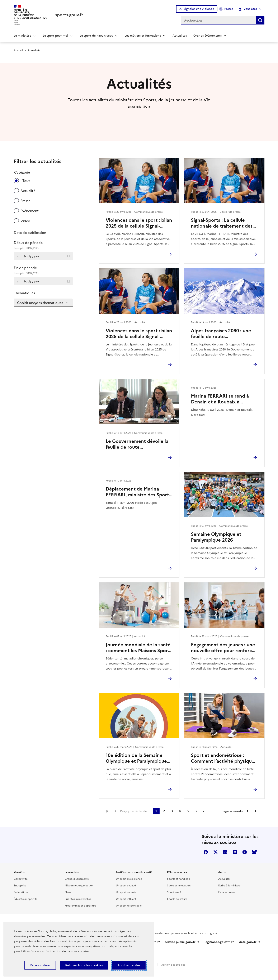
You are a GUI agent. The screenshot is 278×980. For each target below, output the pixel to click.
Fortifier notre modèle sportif (134, 872)
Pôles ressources (177, 872)
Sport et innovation (179, 886)
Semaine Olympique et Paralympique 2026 (216, 537)
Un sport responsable (129, 906)
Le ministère (22, 36)
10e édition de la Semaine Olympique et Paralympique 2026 (136, 758)
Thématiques (24, 293)
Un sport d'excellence (129, 879)
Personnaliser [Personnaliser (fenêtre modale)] (40, 965)
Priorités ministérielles (78, 899)
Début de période (43, 245)
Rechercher (260, 20)
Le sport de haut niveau (96, 36)
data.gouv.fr (248, 942)
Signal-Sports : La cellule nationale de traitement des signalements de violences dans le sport (222, 223)
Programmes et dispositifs (80, 906)
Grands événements (208, 36)
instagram (235, 852)
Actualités (180, 36)
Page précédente (133, 811)
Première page (107, 811)
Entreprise (20, 886)
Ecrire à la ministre (229, 886)
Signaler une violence (199, 9)
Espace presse (227, 892)
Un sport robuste (126, 892)
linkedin (225, 852)
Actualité (28, 191)
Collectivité (21, 879)
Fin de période (43, 270)
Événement (30, 211)
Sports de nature (177, 899)
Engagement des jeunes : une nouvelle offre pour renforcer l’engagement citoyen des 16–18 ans (224, 648)
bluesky (254, 852)
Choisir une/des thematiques (40, 303)
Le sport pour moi (55, 36)
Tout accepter (129, 965)
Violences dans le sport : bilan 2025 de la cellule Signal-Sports (139, 223)
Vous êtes (248, 9)
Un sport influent (126, 899)
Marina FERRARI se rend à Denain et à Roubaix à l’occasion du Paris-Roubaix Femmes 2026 (221, 399)
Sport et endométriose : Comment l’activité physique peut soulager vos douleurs (223, 758)
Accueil (18, 50)
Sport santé (174, 892)
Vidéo (25, 221)
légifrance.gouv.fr (217, 942)
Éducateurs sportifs (25, 899)
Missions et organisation (79, 886)
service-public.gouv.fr (180, 942)
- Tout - (26, 181)
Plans (68, 892)
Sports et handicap (179, 879)
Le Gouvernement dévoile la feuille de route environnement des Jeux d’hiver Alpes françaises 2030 (138, 444)
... (212, 811)
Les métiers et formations (143, 36)
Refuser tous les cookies (84, 965)
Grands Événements (77, 879)
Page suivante (232, 811)
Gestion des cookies (173, 965)
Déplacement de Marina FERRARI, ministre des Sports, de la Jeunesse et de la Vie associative (139, 492)
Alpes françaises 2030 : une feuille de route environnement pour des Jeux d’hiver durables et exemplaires (224, 334)
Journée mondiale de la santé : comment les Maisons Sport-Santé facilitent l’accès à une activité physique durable (138, 648)
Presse (229, 9)
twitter (216, 852)
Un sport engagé (126, 886)
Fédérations (21, 892)
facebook (206, 852)
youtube (245, 852)
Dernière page (256, 811)
